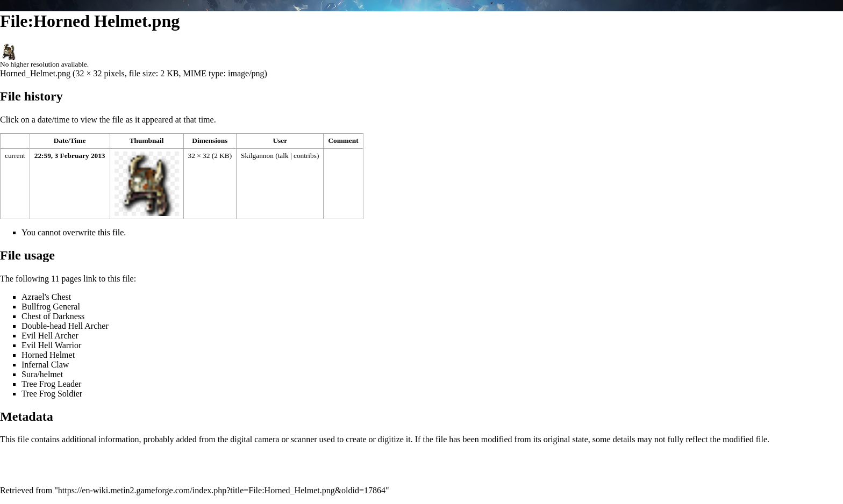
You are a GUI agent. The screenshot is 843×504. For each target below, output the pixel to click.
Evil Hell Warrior (51, 345)
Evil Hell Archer (50, 336)
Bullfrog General (51, 307)
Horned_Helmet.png (35, 73)
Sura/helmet (42, 374)
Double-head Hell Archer (65, 326)
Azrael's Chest (46, 297)
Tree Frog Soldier (52, 394)
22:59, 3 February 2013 (70, 156)
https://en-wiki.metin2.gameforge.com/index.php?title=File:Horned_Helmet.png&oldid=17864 (222, 490)
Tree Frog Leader (51, 384)
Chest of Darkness (53, 316)
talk (283, 156)
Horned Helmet (48, 355)
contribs (305, 156)
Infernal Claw (45, 365)
